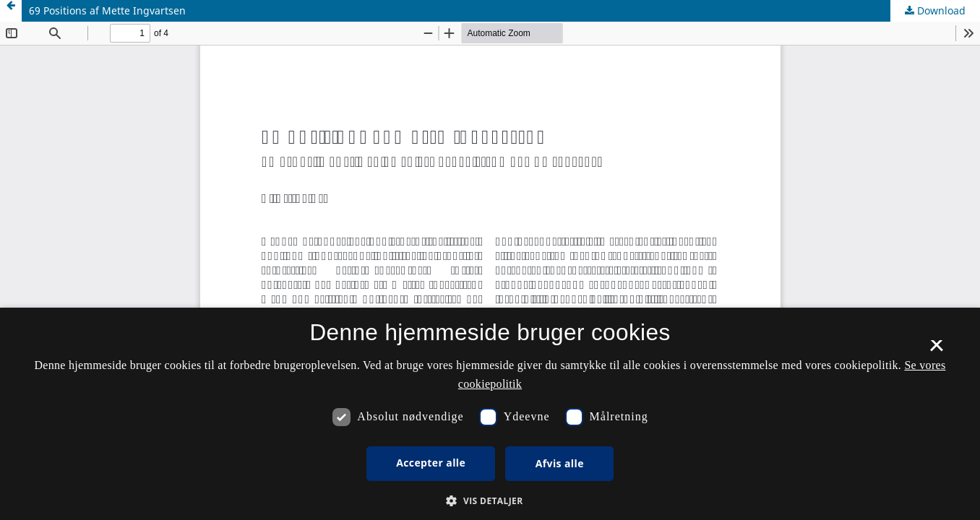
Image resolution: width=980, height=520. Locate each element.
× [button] (936, 350)
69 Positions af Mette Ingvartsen (107, 10)
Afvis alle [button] (560, 463)
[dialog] (490, 414)
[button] (490, 501)
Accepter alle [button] (431, 463)
